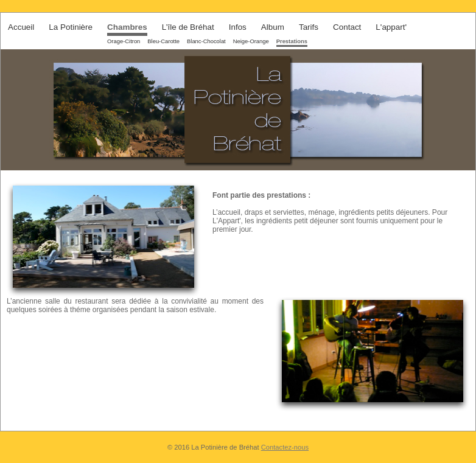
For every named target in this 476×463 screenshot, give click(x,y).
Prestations (292, 41)
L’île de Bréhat (188, 27)
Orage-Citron (124, 41)
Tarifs (309, 27)
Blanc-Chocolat (206, 41)
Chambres (127, 27)
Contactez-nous (285, 447)
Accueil (21, 27)
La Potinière (71, 27)
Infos (238, 27)
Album (273, 27)
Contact (347, 27)
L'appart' (391, 27)
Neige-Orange (251, 41)
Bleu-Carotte (163, 41)
